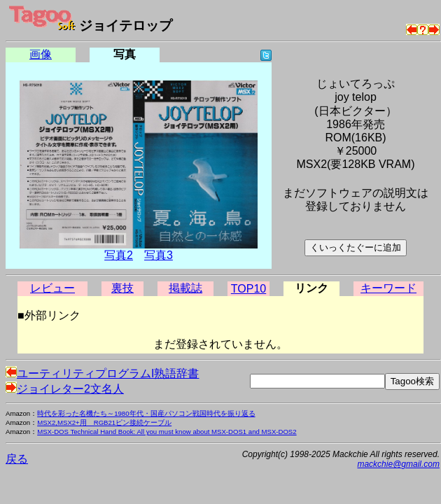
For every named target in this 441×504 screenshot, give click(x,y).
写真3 (159, 255)
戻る (17, 459)
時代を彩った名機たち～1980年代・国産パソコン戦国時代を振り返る (146, 413)
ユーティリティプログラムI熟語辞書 (102, 373)
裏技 (122, 288)
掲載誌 (185, 288)
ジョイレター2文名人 (65, 389)
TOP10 (248, 289)
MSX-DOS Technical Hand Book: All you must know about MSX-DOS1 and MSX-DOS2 (167, 432)
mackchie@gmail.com (398, 464)
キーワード (388, 288)
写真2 (119, 255)
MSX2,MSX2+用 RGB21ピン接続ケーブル (104, 422)
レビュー (52, 288)
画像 (41, 54)
